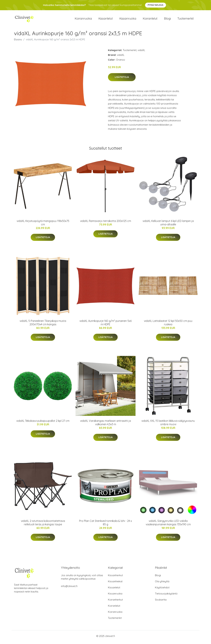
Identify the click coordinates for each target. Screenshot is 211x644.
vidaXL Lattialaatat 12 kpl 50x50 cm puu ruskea (168, 325)
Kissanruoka (128, 20)
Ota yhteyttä (162, 584)
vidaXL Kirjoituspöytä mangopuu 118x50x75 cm (43, 225)
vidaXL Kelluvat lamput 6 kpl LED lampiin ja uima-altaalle (168, 225)
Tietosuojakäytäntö (166, 596)
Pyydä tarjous (156, 5)
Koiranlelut (150, 20)
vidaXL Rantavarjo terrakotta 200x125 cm (106, 223)
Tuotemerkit (186, 20)
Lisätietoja (122, 79)
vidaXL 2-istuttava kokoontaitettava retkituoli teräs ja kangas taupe (43, 525)
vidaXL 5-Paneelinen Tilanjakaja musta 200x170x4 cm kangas (43, 325)
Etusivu (18, 42)
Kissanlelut (106, 20)
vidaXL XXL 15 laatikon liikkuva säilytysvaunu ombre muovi (168, 425)
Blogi (167, 20)
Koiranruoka (83, 20)
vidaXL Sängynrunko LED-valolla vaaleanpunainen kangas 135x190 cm (168, 525)
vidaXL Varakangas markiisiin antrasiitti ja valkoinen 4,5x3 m (105, 425)
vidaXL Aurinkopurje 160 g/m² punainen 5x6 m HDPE (105, 325)
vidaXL (141, 52)
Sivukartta (161, 602)
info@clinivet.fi (69, 588)
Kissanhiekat (115, 584)
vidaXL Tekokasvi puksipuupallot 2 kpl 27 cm (43, 423)
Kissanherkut (115, 578)
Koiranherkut (115, 602)
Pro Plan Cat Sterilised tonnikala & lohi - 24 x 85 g (105, 525)
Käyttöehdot (162, 590)
